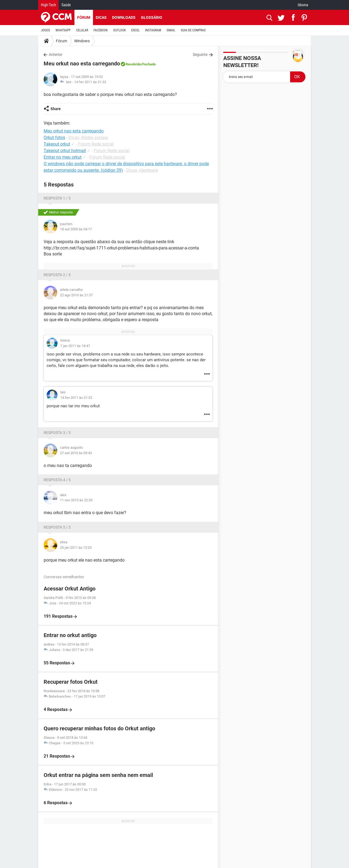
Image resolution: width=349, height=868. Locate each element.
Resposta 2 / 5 (57, 275)
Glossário (152, 17)
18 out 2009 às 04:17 (76, 229)
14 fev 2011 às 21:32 (90, 82)
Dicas (101, 17)
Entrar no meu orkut (63, 157)
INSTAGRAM (153, 30)
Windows (82, 41)
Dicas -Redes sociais (88, 138)
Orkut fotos (54, 138)
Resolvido (133, 64)
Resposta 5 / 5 (57, 527)
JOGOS (46, 30)
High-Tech (48, 5)
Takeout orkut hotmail (65, 151)
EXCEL (135, 30)
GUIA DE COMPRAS (193, 30)
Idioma (303, 5)
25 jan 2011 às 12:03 (76, 548)
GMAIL (171, 30)
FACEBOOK (101, 30)
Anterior (56, 55)
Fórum (84, 17)
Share (56, 109)
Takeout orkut (57, 144)
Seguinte (200, 55)
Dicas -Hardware (142, 170)
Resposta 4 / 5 (57, 480)
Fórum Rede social (96, 144)
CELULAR (82, 30)
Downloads (124, 17)
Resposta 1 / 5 (57, 198)
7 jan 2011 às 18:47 (75, 346)
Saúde (66, 5)
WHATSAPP (63, 30)
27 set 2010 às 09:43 (76, 453)
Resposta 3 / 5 (57, 433)
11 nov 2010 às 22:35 (76, 500)
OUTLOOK (120, 30)
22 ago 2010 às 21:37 (76, 295)
